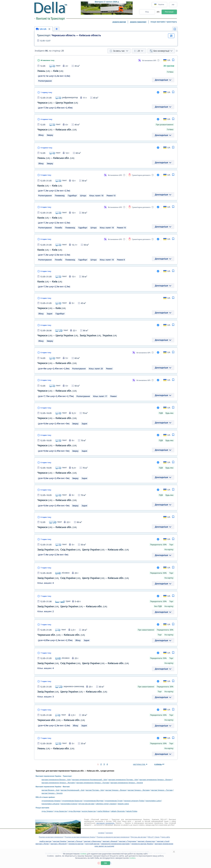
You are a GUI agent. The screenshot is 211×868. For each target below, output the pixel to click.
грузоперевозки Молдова (94, 801)
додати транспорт (138, 22)
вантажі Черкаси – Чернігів (52, 793)
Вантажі (66, 787)
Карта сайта (166, 837)
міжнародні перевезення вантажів (115, 844)
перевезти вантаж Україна (142, 844)
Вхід (147, 12)
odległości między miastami (106, 804)
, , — (83, 550)
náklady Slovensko (118, 811)
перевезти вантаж (76, 844)
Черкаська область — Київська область (69, 35)
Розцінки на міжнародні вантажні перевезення (113, 837)
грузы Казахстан (61, 811)
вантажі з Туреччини (128, 841)
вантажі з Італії (163, 841)
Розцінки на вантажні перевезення (51, 837)
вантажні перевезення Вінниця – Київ (56, 780)
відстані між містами (86, 804)
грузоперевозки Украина (51, 801)
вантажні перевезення (164, 844)
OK (105, 863)
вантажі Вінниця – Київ (50, 790)
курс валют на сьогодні (104, 846)
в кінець (158, 764)
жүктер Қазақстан (89, 811)
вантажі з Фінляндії (59, 844)
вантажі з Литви (42, 844)
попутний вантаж (92, 844)
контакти (109, 833)
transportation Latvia (153, 801)
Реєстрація (169, 12)
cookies (83, 854)
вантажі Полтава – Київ (95, 790)
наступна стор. (139, 764)
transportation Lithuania (50, 804)
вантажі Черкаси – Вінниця (116, 790)
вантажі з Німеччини (93, 841)
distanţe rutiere (123, 804)
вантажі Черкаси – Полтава (162, 790)
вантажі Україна (60, 841)
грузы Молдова (74, 811)
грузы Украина (47, 811)
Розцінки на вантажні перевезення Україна (80, 837)
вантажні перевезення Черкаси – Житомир (58, 783)
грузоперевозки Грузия (114, 801)
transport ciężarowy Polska (134, 801)
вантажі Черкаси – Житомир (139, 790)
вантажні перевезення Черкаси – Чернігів (127, 783)
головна (101, 833)
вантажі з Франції (110, 841)
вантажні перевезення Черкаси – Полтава (93, 783)
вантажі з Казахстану (146, 841)
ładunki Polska (132, 811)
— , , (77, 335)
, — (72, 606)
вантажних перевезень (105, 823)
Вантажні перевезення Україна (48, 776)
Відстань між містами (139, 837)
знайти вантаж (45, 841)
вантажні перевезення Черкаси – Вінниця (156, 780)
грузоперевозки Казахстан (72, 801)
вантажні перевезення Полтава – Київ (123, 780)
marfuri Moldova (103, 811)
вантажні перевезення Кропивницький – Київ (90, 780)
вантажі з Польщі (75, 841)
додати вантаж (119, 22)
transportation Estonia (69, 804)
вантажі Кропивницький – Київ (73, 790)
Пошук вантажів (42, 808)
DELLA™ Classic (154, 837)
